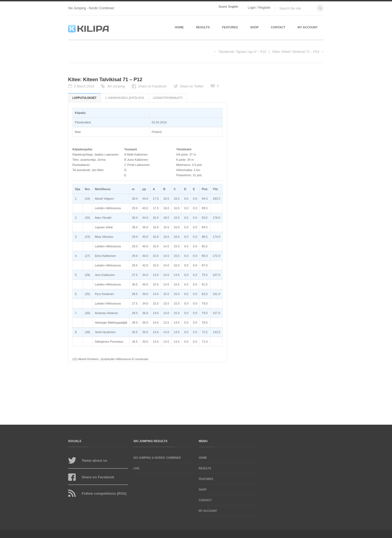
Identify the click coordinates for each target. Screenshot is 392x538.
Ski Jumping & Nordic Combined (157, 458)
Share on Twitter (192, 86)
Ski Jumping (116, 86)
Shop (254, 27)
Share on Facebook (152, 86)
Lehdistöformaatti (168, 98)
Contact (278, 27)
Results (203, 27)
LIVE (136, 468)
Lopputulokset (84, 98)
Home (179, 27)
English (233, 7)
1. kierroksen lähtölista (125, 98)
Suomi (223, 7)
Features (230, 27)
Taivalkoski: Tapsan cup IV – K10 (242, 52)
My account (308, 27)
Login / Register (259, 8)
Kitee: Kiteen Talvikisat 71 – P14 (296, 52)
